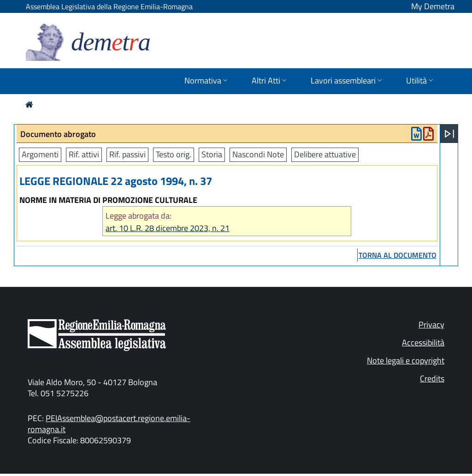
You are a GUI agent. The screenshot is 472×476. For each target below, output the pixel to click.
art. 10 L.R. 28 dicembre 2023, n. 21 (168, 228)
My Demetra (433, 6)
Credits (432, 378)
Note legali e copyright (406, 360)
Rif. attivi (84, 154)
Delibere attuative (325, 154)
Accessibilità (423, 342)
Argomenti (40, 154)
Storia (212, 154)
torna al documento (398, 255)
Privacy (431, 324)
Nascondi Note (258, 154)
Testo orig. (174, 154)
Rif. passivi (127, 154)
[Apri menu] (449, 134)
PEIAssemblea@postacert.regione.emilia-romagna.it (109, 424)
